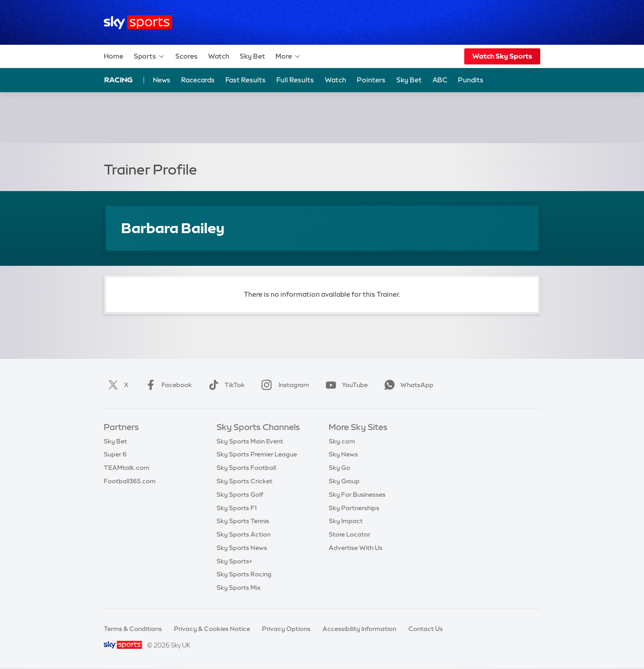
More (288, 56)
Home (114, 56)
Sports (149, 56)
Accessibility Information (359, 629)
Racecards (198, 80)
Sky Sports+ (234, 561)
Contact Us (426, 629)
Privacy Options (286, 629)
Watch (219, 56)
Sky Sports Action (244, 534)
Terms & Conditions (133, 629)
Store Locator (350, 534)
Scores (186, 56)
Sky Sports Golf (240, 494)
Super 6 (115, 454)
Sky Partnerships (354, 508)
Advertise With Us (356, 548)
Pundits (471, 80)
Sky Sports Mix (239, 588)
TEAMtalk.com (127, 468)
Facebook (167, 385)
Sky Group (344, 481)
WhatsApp (407, 385)
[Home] (138, 23)
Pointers (371, 80)
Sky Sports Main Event (250, 441)
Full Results (295, 80)
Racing (119, 80)
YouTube (345, 385)
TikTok (225, 385)
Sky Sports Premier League (257, 454)
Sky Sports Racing (244, 574)
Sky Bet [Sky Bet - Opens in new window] (409, 80)
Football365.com (130, 481)
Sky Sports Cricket (244, 481)
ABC (440, 80)
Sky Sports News (242, 548)
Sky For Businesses (357, 494)
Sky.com (342, 441)
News (162, 80)
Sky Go (339, 468)
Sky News (343, 454)
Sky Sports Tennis (243, 521)
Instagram (283, 385)
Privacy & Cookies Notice (212, 629)
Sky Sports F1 (237, 508)
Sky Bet (252, 56)
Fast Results (246, 80)
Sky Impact (346, 521)
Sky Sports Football (246, 468)
